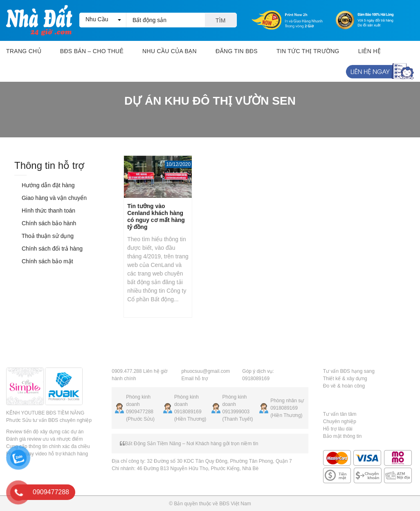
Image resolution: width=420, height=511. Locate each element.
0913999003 (236, 412)
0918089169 (188, 412)
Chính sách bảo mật (44, 261)
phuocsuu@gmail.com (206, 371)
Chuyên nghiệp (340, 421)
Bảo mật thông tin (343, 436)
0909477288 (140, 412)
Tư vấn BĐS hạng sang (349, 371)
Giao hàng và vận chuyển (51, 198)
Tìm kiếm (221, 22)
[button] (103, 20)
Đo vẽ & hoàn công (344, 386)
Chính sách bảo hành (45, 223)
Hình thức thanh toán (45, 211)
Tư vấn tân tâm (340, 414)
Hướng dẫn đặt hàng (45, 185)
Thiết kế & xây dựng (345, 379)
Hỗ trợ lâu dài (338, 429)
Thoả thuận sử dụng (44, 236)
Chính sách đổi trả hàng (48, 249)
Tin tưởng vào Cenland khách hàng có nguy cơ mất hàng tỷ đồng (156, 216)
